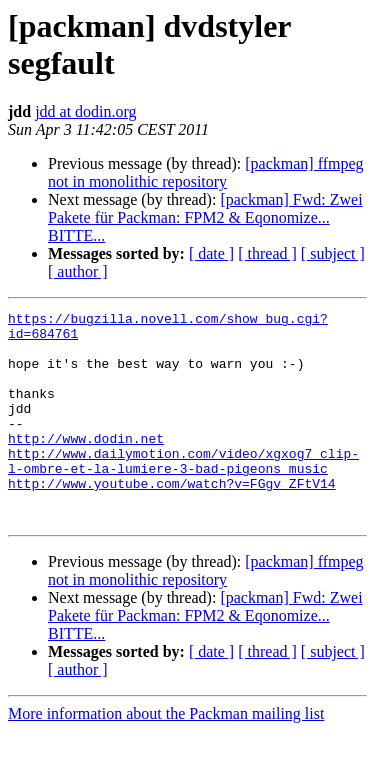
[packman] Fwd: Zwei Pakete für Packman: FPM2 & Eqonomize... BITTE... (205, 217)
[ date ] (211, 253)
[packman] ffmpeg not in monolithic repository (206, 172)
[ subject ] (333, 253)
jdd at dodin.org (85, 111)
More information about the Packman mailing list (166, 755)
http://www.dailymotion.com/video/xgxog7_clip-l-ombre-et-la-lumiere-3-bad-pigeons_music (183, 492)
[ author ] (78, 271)
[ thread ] (267, 253)
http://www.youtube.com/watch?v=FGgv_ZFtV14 (172, 519)
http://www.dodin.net (86, 465)
